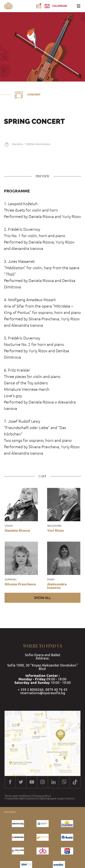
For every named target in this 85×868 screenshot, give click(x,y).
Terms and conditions (18, 796)
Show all (42, 598)
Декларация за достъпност (58, 799)
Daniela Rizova (17, 531)
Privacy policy (41, 796)
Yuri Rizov (56, 531)
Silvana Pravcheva (20, 584)
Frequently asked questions (22, 799)
